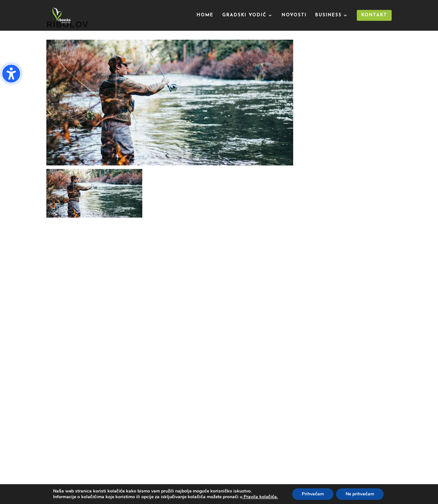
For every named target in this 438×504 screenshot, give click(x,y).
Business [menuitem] (328, 15)
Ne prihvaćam (360, 494)
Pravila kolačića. (260, 497)
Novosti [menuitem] (294, 15)
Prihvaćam (313, 494)
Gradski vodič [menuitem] (244, 15)
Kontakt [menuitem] (374, 15)
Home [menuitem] (205, 15)
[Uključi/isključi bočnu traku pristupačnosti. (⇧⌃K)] (11, 74)
